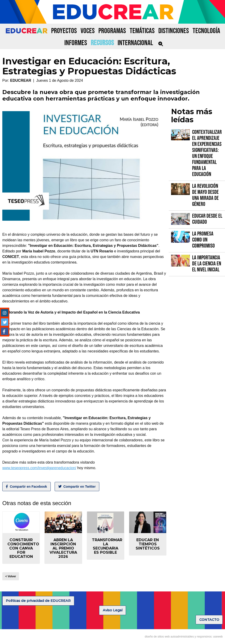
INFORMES (76, 43)
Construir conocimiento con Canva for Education (23, 548)
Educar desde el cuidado (207, 219)
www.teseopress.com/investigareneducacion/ (39, 468)
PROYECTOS (64, 31)
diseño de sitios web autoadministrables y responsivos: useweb (184, 637)
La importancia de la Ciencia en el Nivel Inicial (207, 264)
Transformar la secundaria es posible (107, 546)
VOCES (88, 31)
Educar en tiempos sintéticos (148, 544)
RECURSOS (102, 43)
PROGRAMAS (112, 31)
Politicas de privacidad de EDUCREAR (38, 601)
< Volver (11, 576)
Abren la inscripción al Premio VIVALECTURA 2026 (63, 548)
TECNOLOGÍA (206, 31)
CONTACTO (209, 620)
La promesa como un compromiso (203, 240)
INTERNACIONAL (135, 43)
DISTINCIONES (174, 31)
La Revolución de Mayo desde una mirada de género (205, 195)
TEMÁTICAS (142, 31)
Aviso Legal (113, 610)
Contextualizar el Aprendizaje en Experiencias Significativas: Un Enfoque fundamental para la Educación (207, 153)
